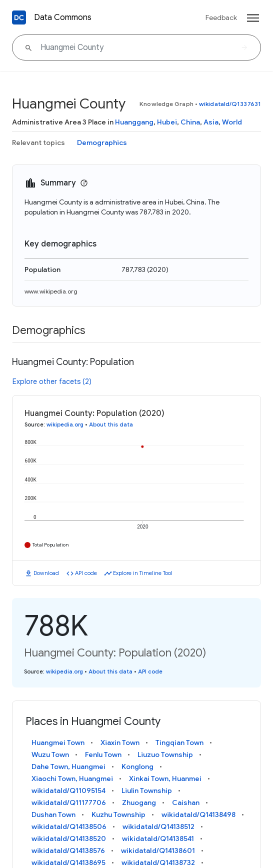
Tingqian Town (179, 742)
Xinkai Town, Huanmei (165, 778)
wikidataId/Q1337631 (230, 104)
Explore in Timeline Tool (143, 573)
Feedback (221, 17)
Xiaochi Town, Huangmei (72, 778)
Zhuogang (139, 802)
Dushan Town (53, 814)
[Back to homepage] (19, 17)
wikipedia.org (65, 424)
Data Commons (63, 17)
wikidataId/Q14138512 (158, 826)
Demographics (102, 142)
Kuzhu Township (118, 814)
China (190, 122)
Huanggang (134, 122)
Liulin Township (147, 790)
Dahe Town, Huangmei (68, 766)
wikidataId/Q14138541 (158, 838)
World (232, 122)
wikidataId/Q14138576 (68, 850)
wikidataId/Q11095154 (68, 790)
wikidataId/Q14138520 (69, 838)
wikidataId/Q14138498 (198, 814)
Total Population (51, 545)
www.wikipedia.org (51, 291)
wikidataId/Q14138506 (69, 826)
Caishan (186, 802)
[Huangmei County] (136, 47)
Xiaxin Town (120, 742)
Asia (211, 122)
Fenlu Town (103, 754)
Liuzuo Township (165, 754)
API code (86, 573)
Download (46, 573)
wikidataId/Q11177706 (69, 802)
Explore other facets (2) (52, 381)
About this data (111, 424)
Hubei (167, 122)
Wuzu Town (50, 754)
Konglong (137, 766)
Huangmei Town (58, 742)
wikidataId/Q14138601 (158, 850)
